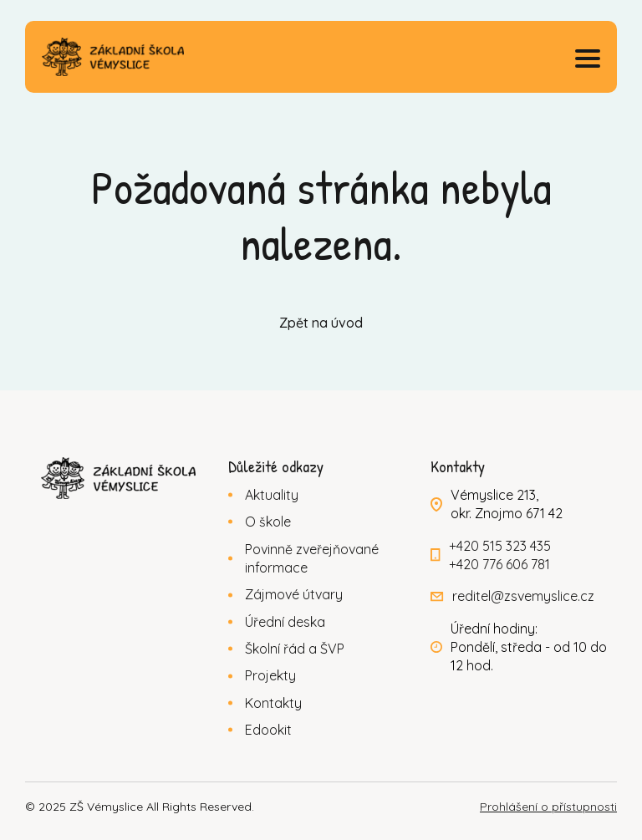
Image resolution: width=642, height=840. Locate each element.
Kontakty (273, 703)
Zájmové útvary (294, 594)
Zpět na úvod (321, 323)
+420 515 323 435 (500, 546)
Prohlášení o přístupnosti (548, 807)
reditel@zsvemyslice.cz (523, 596)
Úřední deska (285, 622)
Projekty (270, 675)
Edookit (268, 730)
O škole (268, 522)
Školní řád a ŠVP (295, 649)
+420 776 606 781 (499, 564)
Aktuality (272, 495)
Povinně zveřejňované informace (312, 558)
